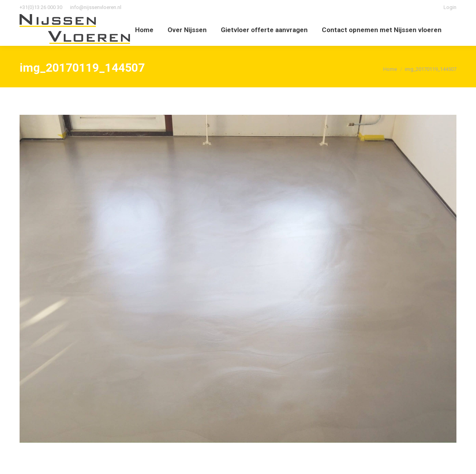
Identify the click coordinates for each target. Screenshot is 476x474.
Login (450, 7)
